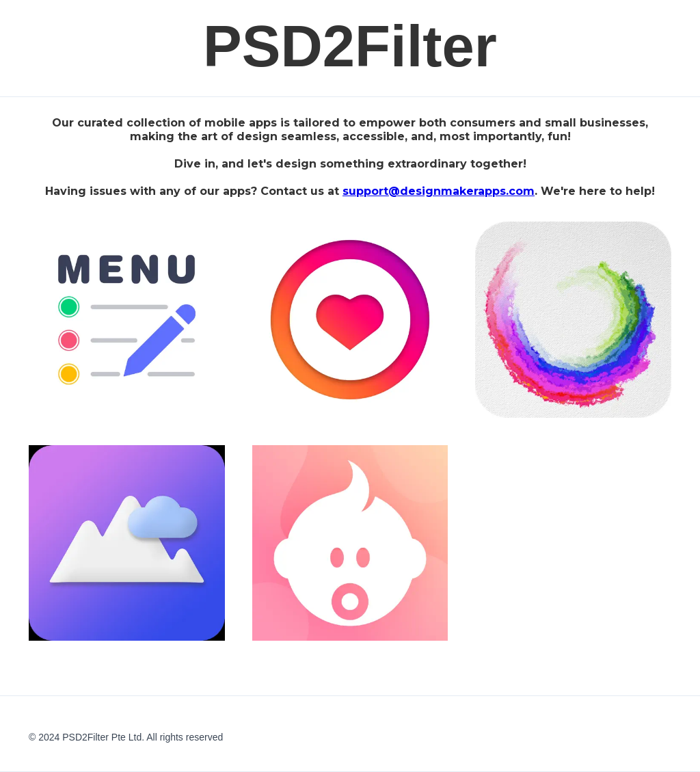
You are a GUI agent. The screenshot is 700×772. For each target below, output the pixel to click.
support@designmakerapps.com (439, 191)
